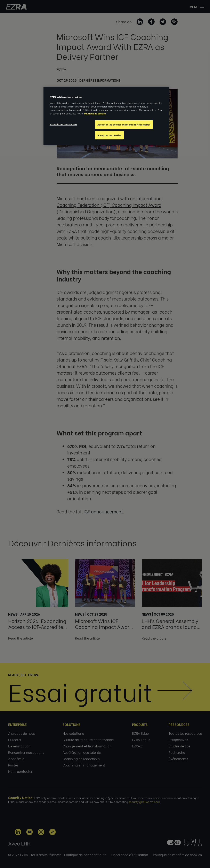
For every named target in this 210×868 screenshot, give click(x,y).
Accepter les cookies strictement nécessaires (124, 124)
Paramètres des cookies (63, 124)
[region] (106, 116)
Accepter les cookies (109, 135)
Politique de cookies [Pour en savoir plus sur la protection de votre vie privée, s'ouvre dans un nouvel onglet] (95, 113)
